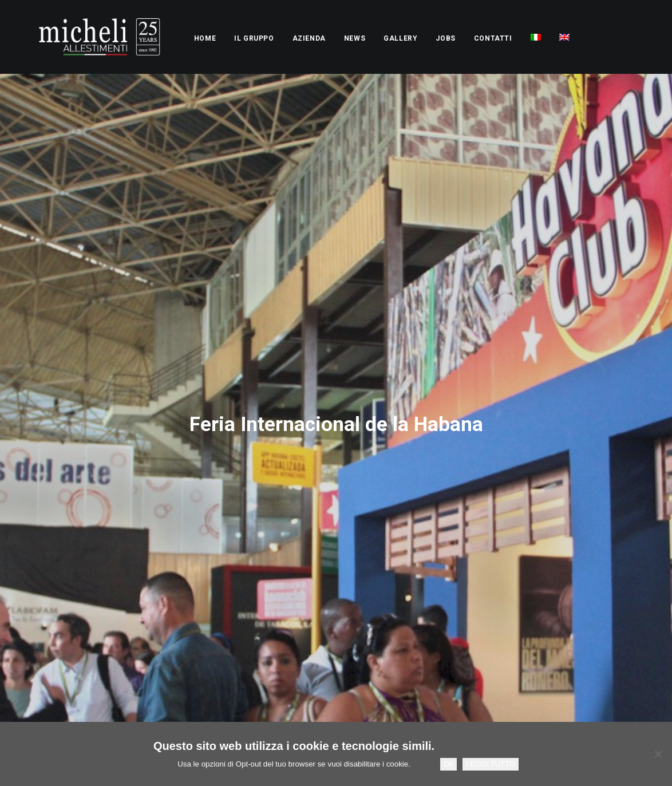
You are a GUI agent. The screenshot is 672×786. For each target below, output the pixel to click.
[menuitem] (173, 38)
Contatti (461, 38)
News (323, 38)
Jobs (413, 38)
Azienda (277, 38)
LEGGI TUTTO (491, 764)
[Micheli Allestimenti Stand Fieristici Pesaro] (83, 37)
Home (173, 38)
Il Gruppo (222, 38)
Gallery (368, 38)
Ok (448, 764)
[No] (658, 754)
